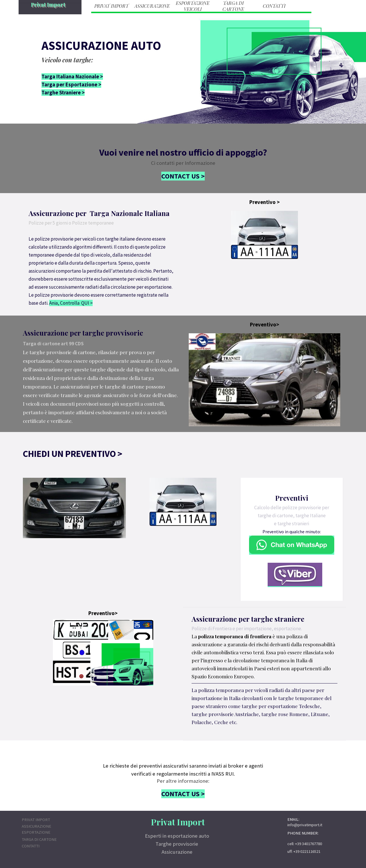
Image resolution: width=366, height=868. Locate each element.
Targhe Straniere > (63, 93)
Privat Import (48, 4)
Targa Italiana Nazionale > (72, 77)
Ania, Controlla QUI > (71, 303)
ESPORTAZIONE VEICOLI (193, 6)
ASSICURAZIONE (152, 6)
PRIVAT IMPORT (112, 6)
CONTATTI (274, 6)
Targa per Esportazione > (71, 85)
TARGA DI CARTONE (233, 6)
